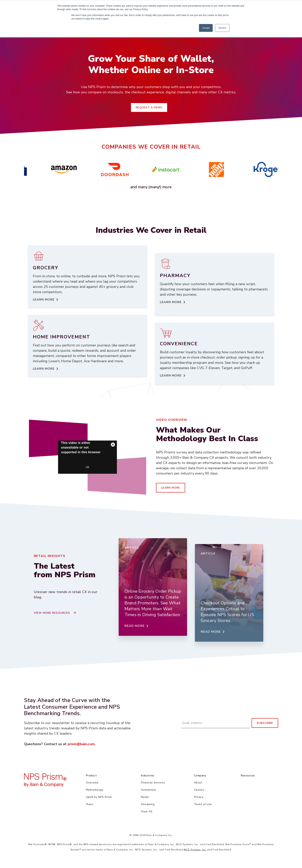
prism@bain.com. (82, 744)
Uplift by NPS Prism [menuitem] (99, 797)
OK (87, 467)
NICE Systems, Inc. (195, 850)
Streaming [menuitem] (148, 804)
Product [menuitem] (91, 776)
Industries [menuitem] (148, 776)
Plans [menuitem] (90, 804)
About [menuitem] (198, 783)
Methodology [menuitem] (95, 790)
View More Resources (52, 613)
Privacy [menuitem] (199, 797)
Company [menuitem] (200, 776)
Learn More (171, 488)
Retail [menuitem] (145, 797)
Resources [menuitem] (248, 776)
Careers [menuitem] (199, 790)
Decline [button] (222, 28)
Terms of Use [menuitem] (203, 804)
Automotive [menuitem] (149, 790)
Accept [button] (206, 28)
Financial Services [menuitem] (153, 783)
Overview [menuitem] (92, 783)
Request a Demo (149, 107)
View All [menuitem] (147, 811)
